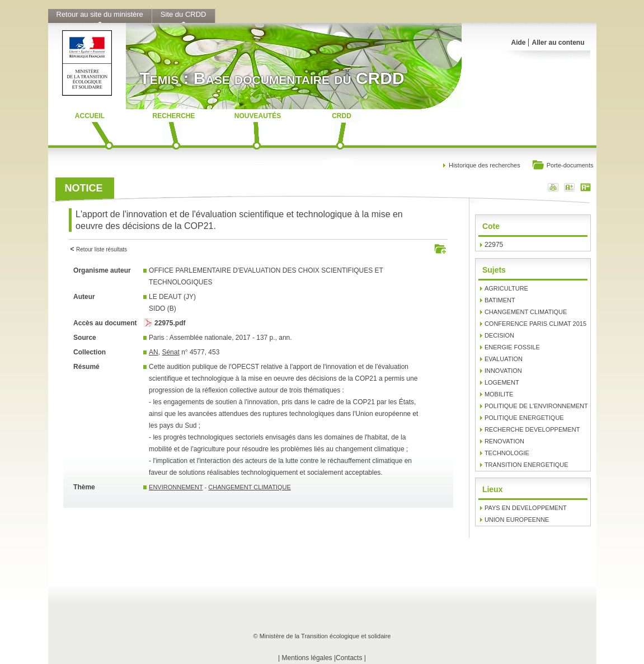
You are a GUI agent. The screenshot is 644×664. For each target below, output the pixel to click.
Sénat (170, 352)
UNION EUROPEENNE (517, 520)
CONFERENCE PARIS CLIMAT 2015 (535, 324)
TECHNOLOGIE (507, 453)
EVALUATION (504, 359)
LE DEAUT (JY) (172, 297)
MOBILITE (499, 394)
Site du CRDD (184, 14)
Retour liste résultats (102, 249)
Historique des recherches (485, 165)
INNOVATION (503, 371)
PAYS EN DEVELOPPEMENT (526, 508)
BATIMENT (500, 300)
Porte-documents (563, 166)
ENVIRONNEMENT (176, 487)
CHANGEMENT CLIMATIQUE (250, 487)
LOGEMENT (502, 382)
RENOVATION (504, 441)
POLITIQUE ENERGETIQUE (524, 418)
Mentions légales (307, 658)
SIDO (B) (163, 308)
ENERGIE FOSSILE (512, 347)
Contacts (349, 658)
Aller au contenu (558, 43)
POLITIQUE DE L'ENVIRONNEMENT (536, 406)
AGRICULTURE (506, 288)
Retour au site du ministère (100, 14)
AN (154, 352)
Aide (518, 43)
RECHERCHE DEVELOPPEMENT (532, 429)
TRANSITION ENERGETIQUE (527, 465)
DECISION (499, 335)
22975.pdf (170, 323)
